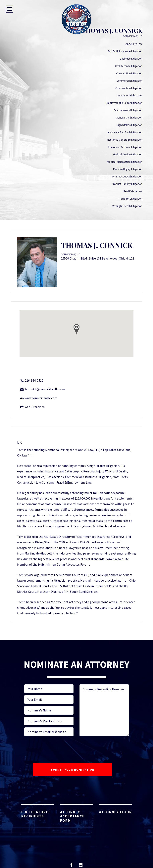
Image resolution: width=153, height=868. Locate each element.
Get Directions (35, 407)
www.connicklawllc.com (41, 398)
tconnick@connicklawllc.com (45, 389)
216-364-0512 (34, 380)
